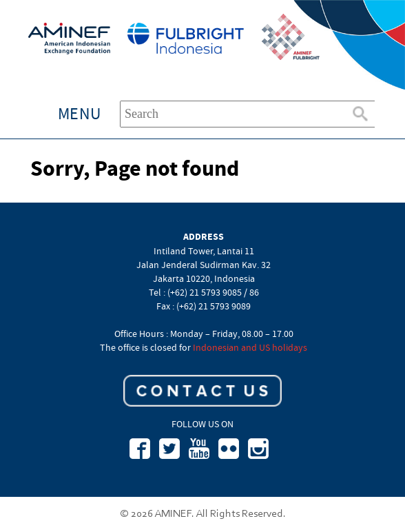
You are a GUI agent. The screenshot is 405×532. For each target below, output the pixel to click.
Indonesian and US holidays (250, 347)
